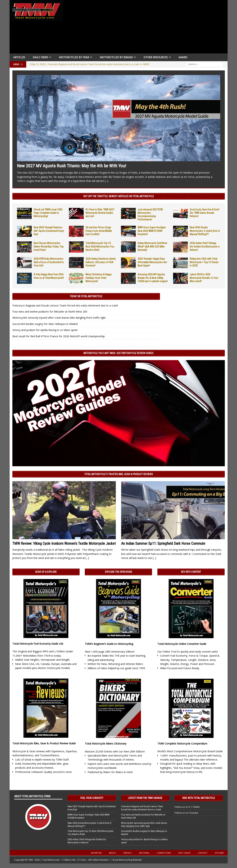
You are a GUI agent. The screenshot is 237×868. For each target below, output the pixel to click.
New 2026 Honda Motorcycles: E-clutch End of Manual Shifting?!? (205, 231)
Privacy (128, 853)
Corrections (164, 853)
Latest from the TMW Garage (145, 798)
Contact (203, 853)
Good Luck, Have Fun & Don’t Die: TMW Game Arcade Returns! (204, 213)
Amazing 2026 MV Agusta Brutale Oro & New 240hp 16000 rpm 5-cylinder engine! (153, 278)
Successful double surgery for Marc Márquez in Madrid (45, 324)
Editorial (144, 853)
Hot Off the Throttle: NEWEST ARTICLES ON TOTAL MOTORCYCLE (119, 196)
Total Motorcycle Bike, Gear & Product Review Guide (44, 743)
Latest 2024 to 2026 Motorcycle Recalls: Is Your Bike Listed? (204, 278)
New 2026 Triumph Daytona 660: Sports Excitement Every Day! (49, 231)
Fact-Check (184, 853)
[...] (106, 181)
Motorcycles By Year (74, 57)
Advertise (96, 853)
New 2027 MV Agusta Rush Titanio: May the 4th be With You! (72, 166)
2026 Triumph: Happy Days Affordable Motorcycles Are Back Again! (152, 262)
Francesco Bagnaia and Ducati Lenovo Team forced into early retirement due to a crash (65, 305)
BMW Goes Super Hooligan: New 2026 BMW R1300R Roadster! (152, 231)
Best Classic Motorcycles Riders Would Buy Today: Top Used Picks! (49, 246)
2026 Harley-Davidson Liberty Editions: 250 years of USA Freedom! (101, 262)
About (112, 853)
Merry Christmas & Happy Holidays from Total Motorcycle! (99, 278)
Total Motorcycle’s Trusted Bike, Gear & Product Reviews (119, 474)
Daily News (40, 57)
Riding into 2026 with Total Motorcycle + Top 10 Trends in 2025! (204, 262)
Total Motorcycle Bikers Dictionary (106, 744)
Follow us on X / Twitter (187, 807)
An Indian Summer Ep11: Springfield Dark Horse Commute (163, 543)
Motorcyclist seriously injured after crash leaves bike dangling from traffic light (59, 318)
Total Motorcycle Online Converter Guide (182, 644)
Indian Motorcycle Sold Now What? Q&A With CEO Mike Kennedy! (152, 246)
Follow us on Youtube (186, 813)
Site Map (219, 853)
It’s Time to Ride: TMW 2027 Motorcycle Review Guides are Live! (100, 213)
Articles (19, 57)
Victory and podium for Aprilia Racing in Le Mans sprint (45, 330)
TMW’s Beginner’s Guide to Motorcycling (109, 644)
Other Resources (156, 57)
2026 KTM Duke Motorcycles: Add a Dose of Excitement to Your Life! (49, 262)
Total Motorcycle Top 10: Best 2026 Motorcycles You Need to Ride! (100, 246)
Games (183, 57)
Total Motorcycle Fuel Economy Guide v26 (38, 644)
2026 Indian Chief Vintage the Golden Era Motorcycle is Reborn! (205, 246)
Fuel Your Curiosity (92, 798)
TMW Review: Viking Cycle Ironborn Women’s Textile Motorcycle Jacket (64, 543)
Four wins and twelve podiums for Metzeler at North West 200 (50, 312)
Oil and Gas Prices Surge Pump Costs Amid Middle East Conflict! (99, 231)
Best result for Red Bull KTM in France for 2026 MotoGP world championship (59, 336)
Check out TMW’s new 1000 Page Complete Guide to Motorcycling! (48, 213)
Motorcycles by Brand (116, 57)
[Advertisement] (147, 28)
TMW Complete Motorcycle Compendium (182, 744)
